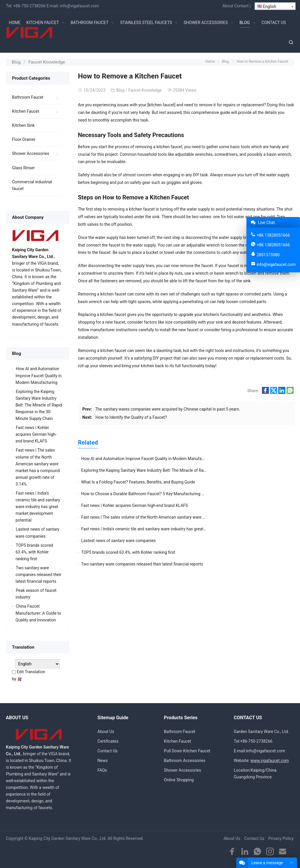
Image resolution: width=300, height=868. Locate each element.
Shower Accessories (31, 153)
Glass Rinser (23, 167)
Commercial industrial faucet (32, 184)
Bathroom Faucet (28, 97)
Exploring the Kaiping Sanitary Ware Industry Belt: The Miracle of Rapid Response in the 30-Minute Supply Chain (39, 404)
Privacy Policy (281, 838)
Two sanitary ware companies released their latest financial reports (39, 574)
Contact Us (108, 750)
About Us (106, 731)
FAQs (102, 770)
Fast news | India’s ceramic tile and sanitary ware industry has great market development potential (170, 493)
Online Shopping (179, 779)
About (228, 6)
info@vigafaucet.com (79, 6)
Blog (16, 62)
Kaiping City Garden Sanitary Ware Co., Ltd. (68, 838)
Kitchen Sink (23, 125)
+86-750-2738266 (29, 6)
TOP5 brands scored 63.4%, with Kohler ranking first (128, 505)
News (103, 760)
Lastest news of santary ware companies (227, 493)
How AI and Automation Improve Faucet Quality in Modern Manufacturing (148, 458)
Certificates (108, 741)
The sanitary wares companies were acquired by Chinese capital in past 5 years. (168, 409)
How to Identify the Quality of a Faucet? (131, 416)
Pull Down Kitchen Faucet (187, 750)
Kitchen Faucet (26, 111)
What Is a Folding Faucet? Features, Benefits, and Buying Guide (138, 469)
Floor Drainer (24, 139)
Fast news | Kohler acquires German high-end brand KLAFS (134, 481)
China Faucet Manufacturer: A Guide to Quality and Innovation (38, 612)
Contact (242, 6)
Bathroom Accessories (185, 760)
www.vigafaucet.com (270, 760)
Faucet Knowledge (44, 62)
